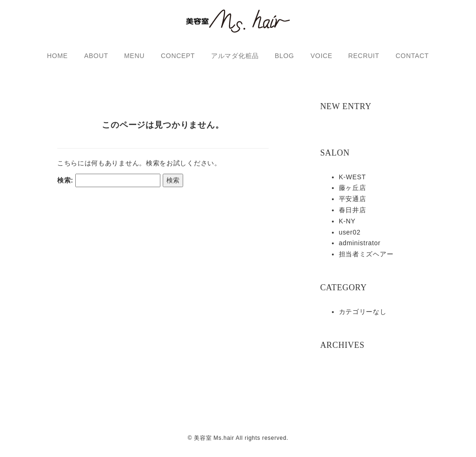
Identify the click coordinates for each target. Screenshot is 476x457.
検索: (65, 187)
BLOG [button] (284, 56)
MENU (134, 56)
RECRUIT (364, 56)
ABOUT (96, 56)
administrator (360, 243)
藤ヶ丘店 (353, 188)
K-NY (347, 221)
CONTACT (412, 56)
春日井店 (353, 210)
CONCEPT (178, 56)
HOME (57, 56)
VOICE (321, 56)
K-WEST (353, 177)
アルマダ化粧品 (235, 56)
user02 (350, 232)
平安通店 (353, 199)
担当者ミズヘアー (366, 254)
